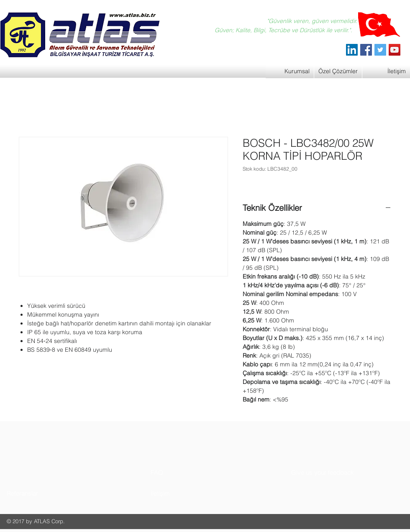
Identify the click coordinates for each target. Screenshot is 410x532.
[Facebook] (366, 50)
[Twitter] (380, 50)
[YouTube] (395, 50)
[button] (38, 493)
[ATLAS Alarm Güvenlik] (352, 50)
